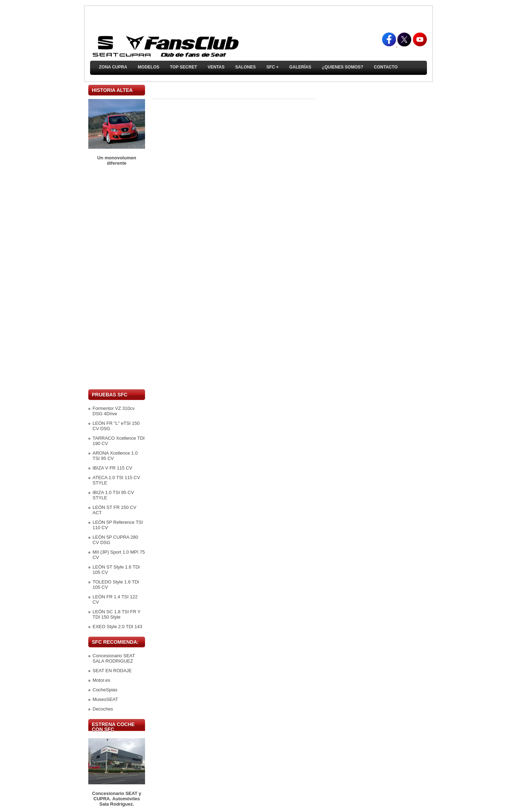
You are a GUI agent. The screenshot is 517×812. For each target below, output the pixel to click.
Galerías (300, 67)
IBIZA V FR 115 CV (112, 468)
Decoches (103, 709)
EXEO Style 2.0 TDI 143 (117, 627)
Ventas (216, 67)
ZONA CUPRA (113, 67)
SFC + (272, 67)
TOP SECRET (183, 67)
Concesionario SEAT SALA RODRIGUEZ (114, 658)
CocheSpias (105, 690)
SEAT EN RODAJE (112, 671)
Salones (245, 67)
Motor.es (101, 680)
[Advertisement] (117, 278)
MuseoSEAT (105, 699)
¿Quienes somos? (343, 67)
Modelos (149, 67)
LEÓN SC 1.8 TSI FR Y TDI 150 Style (116, 614)
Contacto (386, 67)
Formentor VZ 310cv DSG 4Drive (114, 411)
